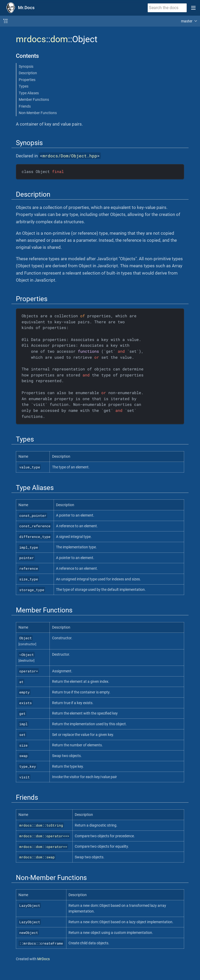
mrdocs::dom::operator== (43, 846)
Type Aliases (29, 93)
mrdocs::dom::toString (41, 825)
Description (28, 73)
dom (59, 39)
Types (24, 86)
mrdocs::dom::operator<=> (44, 836)
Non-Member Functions (38, 113)
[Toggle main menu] (193, 8)
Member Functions (34, 100)
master (187, 21)
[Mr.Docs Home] (20, 8)
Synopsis (26, 66)
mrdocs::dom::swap (37, 857)
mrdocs (31, 39)
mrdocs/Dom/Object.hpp (70, 156)
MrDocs (43, 959)
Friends (25, 106)
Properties (27, 80)
